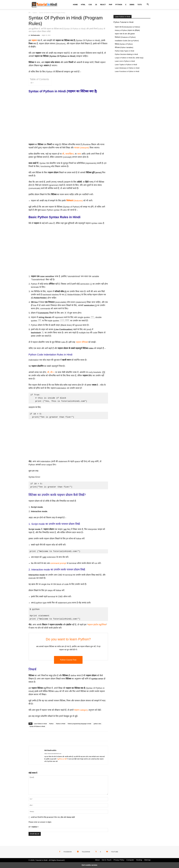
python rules (97, 724)
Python (119, 5)
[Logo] (45, 5)
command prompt (58, 563)
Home (75, 5)
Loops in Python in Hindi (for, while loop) (129, 58)
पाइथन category (81, 710)
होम (29, 13)
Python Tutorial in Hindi (123, 22)
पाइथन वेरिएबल (82, 342)
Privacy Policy (119, 860)
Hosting (139, 860)
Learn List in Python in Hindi (125, 61)
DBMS (132, 5)
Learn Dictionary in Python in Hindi (127, 68)
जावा (79, 154)
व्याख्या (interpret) (82, 148)
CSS (90, 5)
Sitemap (147, 860)
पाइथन (34, 40)
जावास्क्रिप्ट (70, 154)
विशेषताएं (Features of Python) (125, 37)
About (97, 860)
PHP (111, 5)
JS (96, 5)
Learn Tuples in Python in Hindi (126, 65)
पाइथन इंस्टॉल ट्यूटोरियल (97, 625)
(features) (75, 201)
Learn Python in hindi (40, 724)
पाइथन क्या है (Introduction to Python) (127, 27)
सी (63, 154)
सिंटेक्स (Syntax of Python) (124, 44)
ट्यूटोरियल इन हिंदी (62, 759)
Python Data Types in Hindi (124, 51)
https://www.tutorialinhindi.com (53, 754)
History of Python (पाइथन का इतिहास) (127, 30)
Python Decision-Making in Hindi (126, 54)
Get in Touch (107, 860)
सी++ (53, 372)
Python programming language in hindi (79, 724)
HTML (83, 5)
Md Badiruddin (35, 35)
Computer (130, 860)
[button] (148, 5)
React (103, 5)
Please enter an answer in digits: (40, 822)
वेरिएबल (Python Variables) (124, 47)
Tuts (140, 5)
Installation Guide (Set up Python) (127, 41)
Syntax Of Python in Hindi (37, 726)
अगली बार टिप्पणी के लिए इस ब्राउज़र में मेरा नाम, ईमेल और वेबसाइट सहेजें (53, 817)
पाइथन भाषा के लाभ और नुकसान (125, 34)
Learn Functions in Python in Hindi (127, 71)
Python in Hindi (61, 724)
